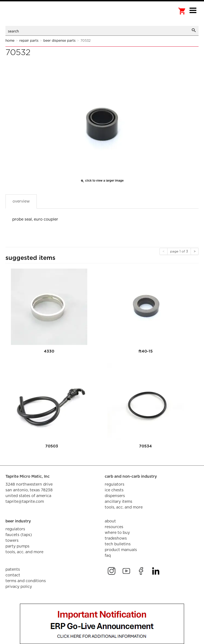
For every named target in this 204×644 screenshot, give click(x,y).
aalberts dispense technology (33, 16)
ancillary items (118, 502)
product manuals (121, 550)
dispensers (115, 496)
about (110, 521)
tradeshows (116, 538)
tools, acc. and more (124, 507)
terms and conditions (26, 581)
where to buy (117, 533)
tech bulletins (118, 544)
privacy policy (19, 587)
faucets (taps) (19, 535)
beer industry (18, 521)
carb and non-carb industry (131, 477)
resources (114, 527)
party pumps (17, 546)
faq (108, 556)
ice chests (114, 490)
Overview (21, 201)
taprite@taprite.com (25, 502)
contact (13, 575)
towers (12, 541)
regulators (115, 484)
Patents (13, 570)
